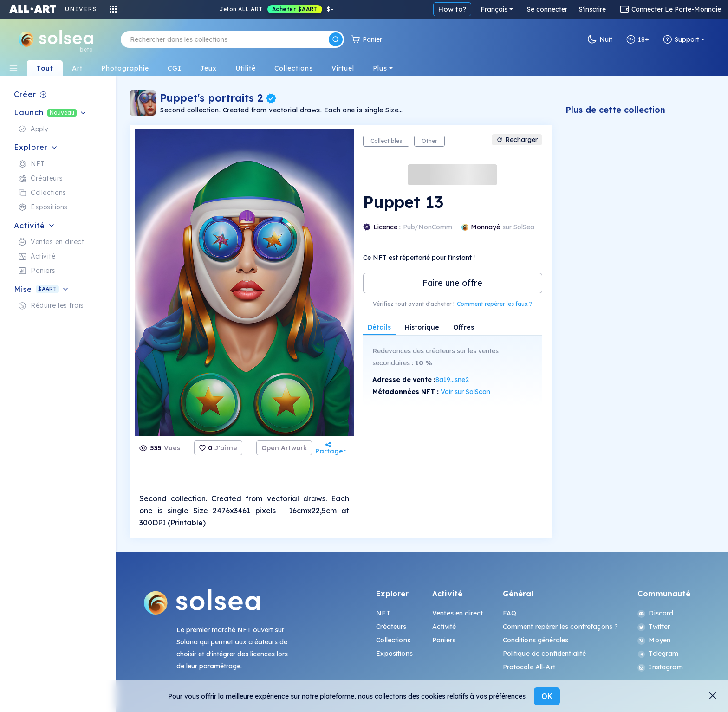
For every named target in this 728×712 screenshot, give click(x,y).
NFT (383, 613)
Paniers (444, 640)
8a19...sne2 (452, 380)
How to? (452, 9)
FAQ (510, 613)
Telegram (658, 654)
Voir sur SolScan (465, 392)
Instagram (660, 667)
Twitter (654, 627)
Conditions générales (536, 640)
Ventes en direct (458, 613)
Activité (444, 627)
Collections (393, 640)
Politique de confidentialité (545, 654)
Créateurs (391, 627)
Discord (655, 613)
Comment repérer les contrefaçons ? (561, 627)
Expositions (394, 654)
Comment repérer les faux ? (494, 304)
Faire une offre (452, 283)
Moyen (654, 640)
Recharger (517, 140)
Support (681, 39)
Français (494, 9)
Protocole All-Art (529, 667)
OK (547, 696)
